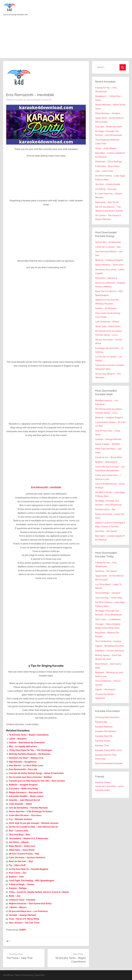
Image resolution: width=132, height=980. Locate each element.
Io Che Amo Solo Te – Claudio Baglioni (28, 869)
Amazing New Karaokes (107, 717)
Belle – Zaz (15, 896)
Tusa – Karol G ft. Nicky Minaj (24, 919)
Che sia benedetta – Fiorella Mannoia (28, 808)
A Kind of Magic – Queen (22, 884)
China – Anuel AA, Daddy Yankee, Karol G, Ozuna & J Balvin (39, 892)
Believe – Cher (16, 877)
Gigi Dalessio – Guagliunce (23, 762)
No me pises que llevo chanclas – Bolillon (30, 777)
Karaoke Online (103, 782)
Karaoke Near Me (104, 736)
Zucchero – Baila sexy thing (23, 788)
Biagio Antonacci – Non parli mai (26, 792)
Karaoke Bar (101, 722)
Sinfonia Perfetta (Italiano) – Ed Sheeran (30, 754)
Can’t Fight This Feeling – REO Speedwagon (31, 881)
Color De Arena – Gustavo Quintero (27, 857)
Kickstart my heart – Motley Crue (26, 758)
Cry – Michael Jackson (20, 819)
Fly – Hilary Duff (17, 865)
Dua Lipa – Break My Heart (108, 127)
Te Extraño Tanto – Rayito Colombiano (29, 735)
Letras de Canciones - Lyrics (109, 786)
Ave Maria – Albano (19, 842)
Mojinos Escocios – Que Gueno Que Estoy (30, 903)
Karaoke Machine (104, 727)
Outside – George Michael (22, 915)
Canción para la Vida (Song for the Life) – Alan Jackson (37, 781)
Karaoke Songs (103, 741)
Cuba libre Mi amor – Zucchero (25, 815)
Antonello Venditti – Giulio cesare (26, 796)
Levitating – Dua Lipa (106, 189)
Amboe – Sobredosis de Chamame (27, 742)
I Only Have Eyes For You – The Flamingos (30, 750)
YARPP (22, 930)
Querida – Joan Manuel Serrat (24, 800)
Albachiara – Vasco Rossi (22, 850)
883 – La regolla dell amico (23, 746)
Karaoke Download (43, 100)
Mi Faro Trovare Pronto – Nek (24, 854)
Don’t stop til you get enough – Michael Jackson (34, 823)
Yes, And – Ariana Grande (108, 184)
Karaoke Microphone (106, 731)
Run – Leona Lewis (19, 831)
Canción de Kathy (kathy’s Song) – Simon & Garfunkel (36, 773)
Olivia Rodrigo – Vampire (108, 113)
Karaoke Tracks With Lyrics (108, 750)
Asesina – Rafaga (18, 888)
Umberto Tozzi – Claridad (22, 900)
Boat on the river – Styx (21, 861)
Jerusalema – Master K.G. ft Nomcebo (29, 838)
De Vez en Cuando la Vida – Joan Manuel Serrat (33, 827)
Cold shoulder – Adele (20, 804)
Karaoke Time (102, 745)
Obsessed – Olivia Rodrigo (108, 161)
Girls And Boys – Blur (20, 834)
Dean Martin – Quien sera (22, 846)
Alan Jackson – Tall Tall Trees (24, 923)
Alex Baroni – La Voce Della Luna (26, 765)
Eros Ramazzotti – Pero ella (23, 769)
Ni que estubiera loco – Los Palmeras (28, 911)
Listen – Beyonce (18, 739)
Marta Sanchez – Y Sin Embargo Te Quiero (31, 811)
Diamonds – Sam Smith (107, 202)
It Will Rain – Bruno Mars (107, 166)
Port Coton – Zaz (18, 873)
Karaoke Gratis (102, 790)
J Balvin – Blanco (18, 907)
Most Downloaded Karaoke (109, 763)
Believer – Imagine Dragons (23, 785)
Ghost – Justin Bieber (106, 148)
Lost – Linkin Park (104, 171)
